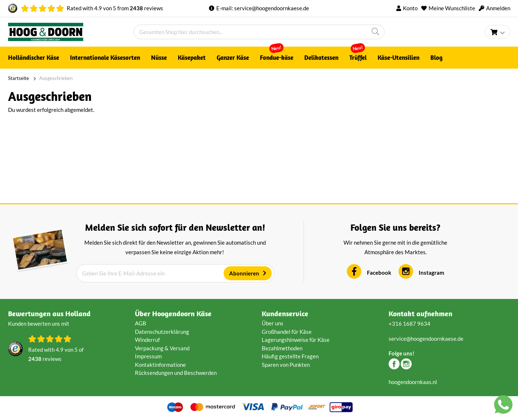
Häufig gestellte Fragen (290, 356)
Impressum (148, 356)
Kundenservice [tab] (285, 313)
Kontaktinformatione (160, 365)
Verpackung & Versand (162, 348)
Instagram (431, 273)
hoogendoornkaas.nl (413, 382)
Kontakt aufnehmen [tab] (420, 313)
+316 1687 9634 (409, 324)
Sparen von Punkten (286, 365)
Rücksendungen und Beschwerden (176, 373)
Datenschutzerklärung (162, 332)
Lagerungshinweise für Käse (296, 340)
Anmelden (498, 8)
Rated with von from (115, 8)
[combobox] (259, 32)
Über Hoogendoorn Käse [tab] (173, 313)
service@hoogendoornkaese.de (272, 8)
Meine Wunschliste (452, 8)
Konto (410, 8)
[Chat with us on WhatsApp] (503, 406)
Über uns (273, 323)
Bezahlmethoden (282, 348)
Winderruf (147, 340)
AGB (141, 323)
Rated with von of (56, 355)
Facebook (379, 273)
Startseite (19, 78)
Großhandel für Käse (287, 332)
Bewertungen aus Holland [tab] (49, 313)
